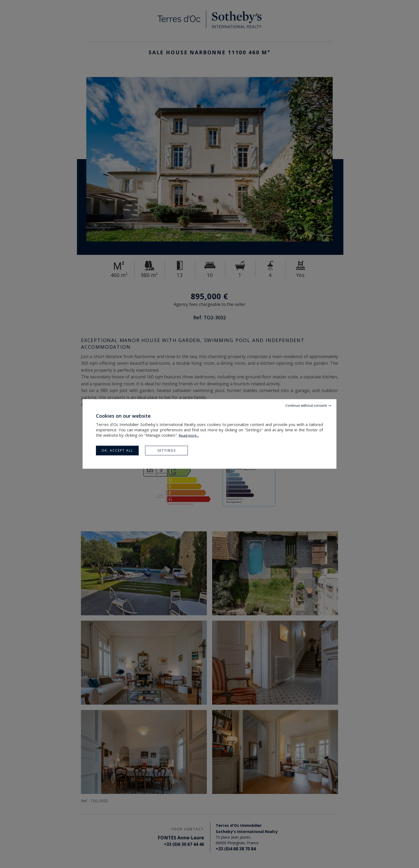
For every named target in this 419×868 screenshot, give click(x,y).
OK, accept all (117, 450)
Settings (167, 450)
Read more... (189, 435)
